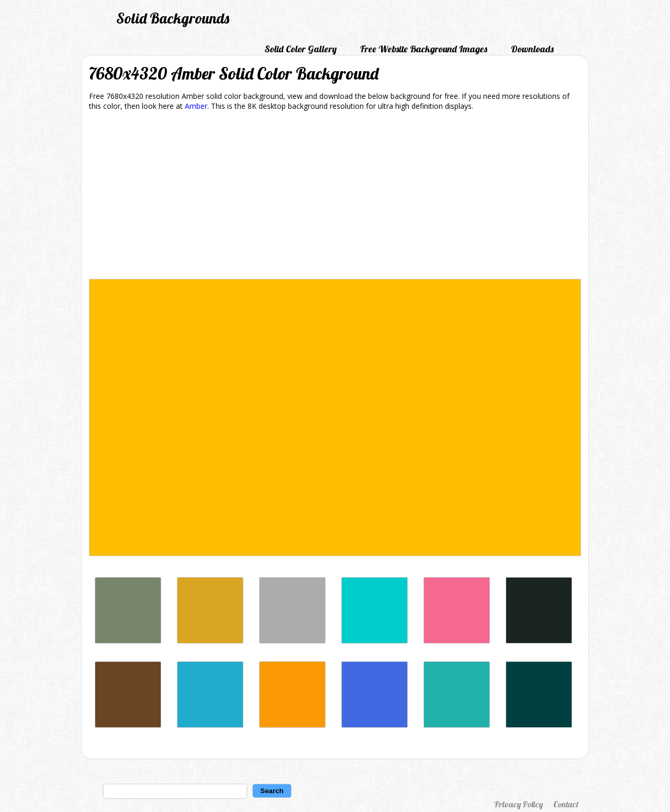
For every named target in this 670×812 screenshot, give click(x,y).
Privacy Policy (518, 804)
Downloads (532, 49)
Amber (196, 106)
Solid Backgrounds (173, 18)
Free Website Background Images (424, 49)
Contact (566, 804)
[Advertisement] (335, 197)
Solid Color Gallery (300, 49)
